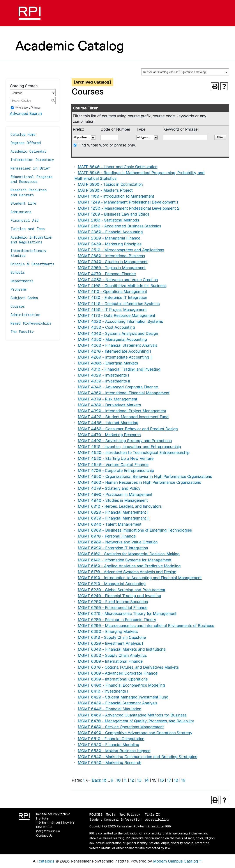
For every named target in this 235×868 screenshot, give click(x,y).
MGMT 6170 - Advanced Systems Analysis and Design (127, 572)
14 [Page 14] (147, 780)
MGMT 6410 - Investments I (103, 691)
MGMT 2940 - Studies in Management (113, 262)
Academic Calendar (28, 151)
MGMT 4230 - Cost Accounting (106, 327)
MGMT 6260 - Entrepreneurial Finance (113, 608)
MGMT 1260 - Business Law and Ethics (113, 214)
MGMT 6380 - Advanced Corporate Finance (118, 673)
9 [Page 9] (112, 780)
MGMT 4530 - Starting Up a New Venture (116, 458)
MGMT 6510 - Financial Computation (111, 739)
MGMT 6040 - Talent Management (110, 524)
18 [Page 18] (176, 780)
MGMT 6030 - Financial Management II (114, 518)
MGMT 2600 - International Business (111, 256)
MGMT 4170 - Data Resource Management (117, 315)
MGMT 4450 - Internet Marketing (108, 423)
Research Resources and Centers (29, 192)
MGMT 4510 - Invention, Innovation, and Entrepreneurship (129, 447)
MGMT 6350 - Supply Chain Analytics (112, 655)
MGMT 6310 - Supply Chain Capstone (112, 637)
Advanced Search (26, 113)
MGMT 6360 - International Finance (110, 661)
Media (111, 814)
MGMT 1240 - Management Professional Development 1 (128, 202)
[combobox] (185, 72)
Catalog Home (23, 135)
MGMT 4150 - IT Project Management (112, 310)
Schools (18, 272)
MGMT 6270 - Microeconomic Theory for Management (127, 613)
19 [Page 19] (183, 780)
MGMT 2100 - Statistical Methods (108, 220)
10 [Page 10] (119, 780)
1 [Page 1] (84, 780)
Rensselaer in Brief (30, 168)
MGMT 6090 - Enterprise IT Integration (113, 548)
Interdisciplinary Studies (28, 253)
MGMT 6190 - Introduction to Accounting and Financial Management (140, 578)
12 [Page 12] (132, 780)
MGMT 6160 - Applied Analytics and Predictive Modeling (129, 566)
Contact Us (44, 836)
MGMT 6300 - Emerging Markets (108, 631)
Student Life (23, 203)
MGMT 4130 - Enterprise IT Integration (112, 297)
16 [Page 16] (162, 780)
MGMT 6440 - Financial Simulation (110, 709)
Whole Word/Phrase (28, 108)
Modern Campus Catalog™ (177, 861)
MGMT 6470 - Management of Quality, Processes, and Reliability (136, 721)
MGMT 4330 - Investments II (104, 381)
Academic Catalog (70, 46)
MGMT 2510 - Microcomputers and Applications (121, 250)
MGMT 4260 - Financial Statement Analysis (117, 345)
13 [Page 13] (139, 780)
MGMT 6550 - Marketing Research (110, 763)
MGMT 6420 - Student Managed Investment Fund (123, 697)
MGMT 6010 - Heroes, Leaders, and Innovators (120, 506)
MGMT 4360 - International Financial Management (124, 393)
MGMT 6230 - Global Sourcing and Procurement (122, 590)
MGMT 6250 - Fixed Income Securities (113, 602)
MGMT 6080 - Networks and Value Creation (118, 542)
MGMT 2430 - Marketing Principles (110, 244)
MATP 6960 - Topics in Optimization (110, 184)
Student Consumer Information (115, 820)
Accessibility (157, 820)
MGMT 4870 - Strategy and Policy (109, 488)
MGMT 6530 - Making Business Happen (114, 751)
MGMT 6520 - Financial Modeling (109, 745)
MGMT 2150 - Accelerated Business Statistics (119, 226)
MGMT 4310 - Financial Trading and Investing (119, 369)
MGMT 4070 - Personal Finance (107, 274)
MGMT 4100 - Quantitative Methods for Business (122, 286)
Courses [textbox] (17, 93)
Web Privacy (130, 814)
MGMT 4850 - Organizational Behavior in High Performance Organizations (145, 476)
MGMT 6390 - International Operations (113, 679)
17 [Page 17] (169, 780)
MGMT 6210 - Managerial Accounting (112, 584)
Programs (19, 289)
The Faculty (22, 332)
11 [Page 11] (125, 780)
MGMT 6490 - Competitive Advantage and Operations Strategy (135, 733)
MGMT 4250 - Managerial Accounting (112, 339)
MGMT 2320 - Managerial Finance (109, 238)
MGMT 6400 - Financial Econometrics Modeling (121, 685)
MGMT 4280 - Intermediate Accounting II (115, 357)
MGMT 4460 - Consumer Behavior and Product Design (128, 429)
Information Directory (32, 160)
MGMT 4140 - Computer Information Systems (119, 304)
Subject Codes (24, 298)
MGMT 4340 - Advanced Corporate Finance (118, 387)
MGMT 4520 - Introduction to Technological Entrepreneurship (134, 453)
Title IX (152, 814)
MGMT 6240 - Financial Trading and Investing (119, 596)
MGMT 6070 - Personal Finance (107, 536)
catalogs (47, 861)
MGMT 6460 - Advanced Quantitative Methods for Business (132, 715)
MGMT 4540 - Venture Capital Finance (113, 465)
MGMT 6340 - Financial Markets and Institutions (122, 649)
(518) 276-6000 (48, 831)
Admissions (21, 212)
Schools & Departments (32, 264)
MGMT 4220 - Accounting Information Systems (120, 321)
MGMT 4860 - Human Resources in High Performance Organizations (139, 482)
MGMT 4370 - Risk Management (108, 399)
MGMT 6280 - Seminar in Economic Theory (117, 620)
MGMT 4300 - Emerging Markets (108, 363)
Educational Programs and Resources (32, 179)
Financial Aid (25, 221)
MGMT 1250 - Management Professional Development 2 (129, 208)
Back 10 (99, 780)
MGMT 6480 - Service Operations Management (121, 727)
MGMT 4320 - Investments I (103, 375)
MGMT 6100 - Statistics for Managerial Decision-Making (129, 554)
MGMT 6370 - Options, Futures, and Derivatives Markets (128, 667)
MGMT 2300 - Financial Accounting (110, 232)
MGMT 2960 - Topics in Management (112, 268)
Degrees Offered (26, 143)
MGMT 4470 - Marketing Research (109, 435)
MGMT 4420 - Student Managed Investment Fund (123, 417)
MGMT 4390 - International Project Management (122, 411)
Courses (18, 306)
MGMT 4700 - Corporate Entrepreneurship (116, 471)
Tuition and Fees (28, 229)
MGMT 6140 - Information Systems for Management (125, 560)
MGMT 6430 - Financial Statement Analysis (117, 703)
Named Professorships (31, 323)
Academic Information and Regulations (31, 240)
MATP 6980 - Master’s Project (105, 190)
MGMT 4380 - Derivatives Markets (109, 405)
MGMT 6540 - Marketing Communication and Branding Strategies (137, 757)
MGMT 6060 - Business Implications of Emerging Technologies (135, 530)
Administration (25, 315)
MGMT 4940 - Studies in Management (113, 500)
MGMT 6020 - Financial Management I (113, 512)
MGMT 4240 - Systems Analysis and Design (118, 333)
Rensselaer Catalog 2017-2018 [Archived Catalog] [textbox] (175, 72)
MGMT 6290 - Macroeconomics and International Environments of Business (146, 626)
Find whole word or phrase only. (107, 145)
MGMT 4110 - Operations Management (112, 292)
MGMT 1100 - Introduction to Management (116, 196)
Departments (22, 281)
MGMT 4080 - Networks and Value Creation (118, 280)
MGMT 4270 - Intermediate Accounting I (114, 351)
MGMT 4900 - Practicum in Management (115, 494)
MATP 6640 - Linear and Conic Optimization (118, 167)
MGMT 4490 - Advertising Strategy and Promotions (125, 441)
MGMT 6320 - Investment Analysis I (110, 643)
